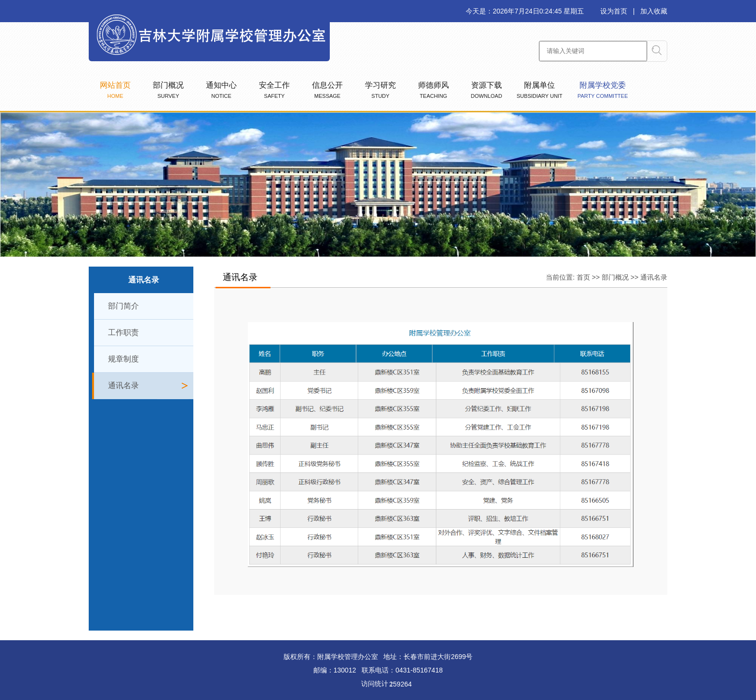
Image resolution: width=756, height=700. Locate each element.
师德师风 (433, 90)
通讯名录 (123, 385)
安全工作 (274, 90)
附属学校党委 (603, 90)
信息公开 (327, 90)
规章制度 (123, 359)
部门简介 (123, 306)
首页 (583, 277)
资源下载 (487, 90)
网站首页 (115, 90)
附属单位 (540, 90)
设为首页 (614, 11)
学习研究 (380, 90)
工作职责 (123, 332)
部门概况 (168, 90)
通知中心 (221, 90)
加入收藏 (654, 11)
